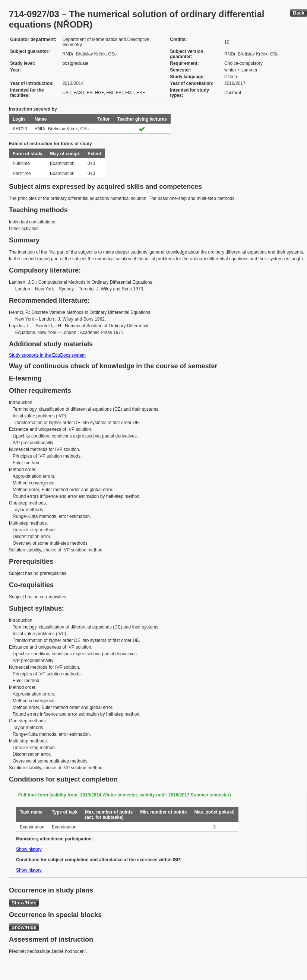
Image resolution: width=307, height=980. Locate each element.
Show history (29, 849)
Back (299, 13)
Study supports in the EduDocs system (47, 355)
